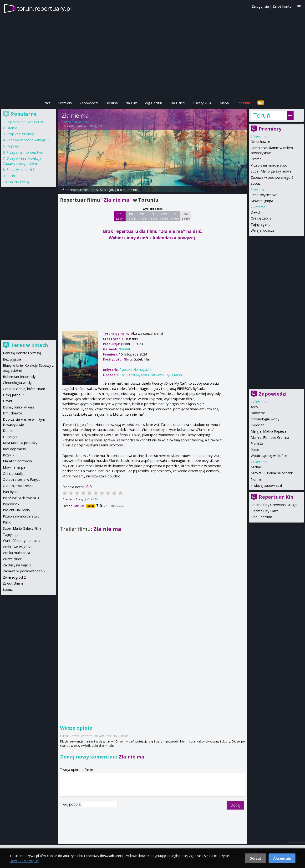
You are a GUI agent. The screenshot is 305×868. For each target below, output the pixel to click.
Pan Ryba (10, 492)
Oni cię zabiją (261, 218)
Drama (256, 159)
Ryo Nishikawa (152, 375)
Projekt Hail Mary (20, 134)
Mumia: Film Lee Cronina (270, 437)
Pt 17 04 (175, 216)
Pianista (257, 443)
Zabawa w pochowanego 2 (272, 177)
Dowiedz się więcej (24, 861)
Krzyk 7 (8, 455)
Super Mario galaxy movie (271, 171)
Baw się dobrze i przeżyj (22, 353)
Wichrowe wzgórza (18, 547)
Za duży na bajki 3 (21, 170)
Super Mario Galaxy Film (25, 122)
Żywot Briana (13, 583)
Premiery (65, 103)
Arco (254, 407)
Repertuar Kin (276, 497)
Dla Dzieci (177, 103)
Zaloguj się (260, 6)
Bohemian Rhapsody (19, 377)
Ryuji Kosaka (175, 375)
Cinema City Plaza (265, 511)
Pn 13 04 (131, 216)
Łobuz (256, 183)
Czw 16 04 (164, 216)
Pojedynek (11, 504)
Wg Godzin (153, 103)
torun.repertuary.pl (44, 8)
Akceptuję (282, 858)
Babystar (258, 413)
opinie (133, 190)
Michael (257, 467)
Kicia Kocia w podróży (20, 443)
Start (47, 103)
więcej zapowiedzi (268, 485)
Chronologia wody (265, 419)
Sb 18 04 (186, 216)
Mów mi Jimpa (262, 201)
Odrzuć (255, 858)
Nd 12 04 (119, 216)
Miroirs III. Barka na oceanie (272, 473)
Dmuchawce (260, 142)
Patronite (244, 103)
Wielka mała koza (16, 553)
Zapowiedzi (89, 103)
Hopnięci (13, 146)
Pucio (255, 450)
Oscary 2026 (202, 103)
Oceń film (94, 499)
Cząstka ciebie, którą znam (24, 389)
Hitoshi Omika (128, 375)
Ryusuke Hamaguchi (89, 126)
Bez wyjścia (12, 359)
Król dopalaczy (14, 449)
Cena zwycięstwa (264, 195)
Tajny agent (260, 224)
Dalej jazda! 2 (13, 395)
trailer (121, 190)
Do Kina (112, 103)
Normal (257, 479)
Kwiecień (258, 425)
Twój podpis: (71, 804)
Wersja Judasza (263, 230)
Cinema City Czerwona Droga (274, 505)
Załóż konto (282, 6)
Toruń (262, 115)
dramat (125, 349)
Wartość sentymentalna (22, 541)
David (255, 212)
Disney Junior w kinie (19, 407)
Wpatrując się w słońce (269, 456)
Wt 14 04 (142, 216)
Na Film (131, 103)
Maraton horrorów (17, 461)
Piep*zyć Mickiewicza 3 (21, 498)
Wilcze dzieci (13, 559)
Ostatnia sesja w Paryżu (22, 479)
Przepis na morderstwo (269, 165)
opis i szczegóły (103, 190)
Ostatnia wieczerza (18, 486)
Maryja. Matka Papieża (269, 431)
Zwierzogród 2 (14, 577)
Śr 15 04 (153, 216)
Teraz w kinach (30, 345)
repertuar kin (79, 190)
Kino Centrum (261, 517)
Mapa (224, 103)
